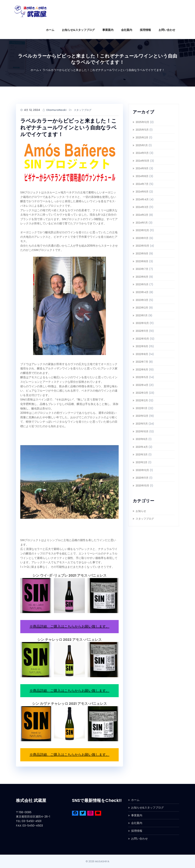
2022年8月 (142, 354)
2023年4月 (142, 292)
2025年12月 (142, 122)
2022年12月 (142, 323)
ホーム (50, 30)
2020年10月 (142, 486)
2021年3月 (142, 454)
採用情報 (145, 30)
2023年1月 (142, 315)
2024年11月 (142, 153)
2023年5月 (142, 284)
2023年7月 (142, 269)
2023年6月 (142, 277)
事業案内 (108, 30)
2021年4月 (142, 447)
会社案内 (127, 30)
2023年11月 (142, 238)
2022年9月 (142, 346)
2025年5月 (142, 130)
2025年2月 (142, 137)
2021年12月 (142, 416)
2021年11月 (142, 424)
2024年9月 (142, 168)
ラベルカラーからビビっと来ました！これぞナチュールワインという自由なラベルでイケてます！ (104, 70)
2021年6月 (142, 439)
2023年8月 (142, 261)
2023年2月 (142, 308)
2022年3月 (142, 393)
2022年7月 (142, 362)
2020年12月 (142, 470)
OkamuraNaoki (56, 110)
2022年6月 (142, 369)
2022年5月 (142, 377)
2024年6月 (142, 192)
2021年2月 (142, 462)
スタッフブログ (83, 110)
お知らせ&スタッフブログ (78, 30)
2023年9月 (142, 253)
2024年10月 (143, 161)
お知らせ (141, 511)
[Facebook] (75, 813)
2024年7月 (142, 184)
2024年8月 (142, 176)
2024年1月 (142, 223)
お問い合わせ (167, 30)
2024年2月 (142, 215)
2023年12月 (142, 230)
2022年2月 (142, 400)
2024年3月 (142, 207)
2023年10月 (142, 246)
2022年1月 (142, 408)
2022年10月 (142, 339)
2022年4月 (142, 385)
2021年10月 (142, 431)
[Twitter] (83, 813)
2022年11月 (142, 331)
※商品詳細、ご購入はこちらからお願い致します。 (69, 626)
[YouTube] (98, 813)
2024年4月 (142, 199)
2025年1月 (142, 145)
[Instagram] (90, 813)
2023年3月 (142, 300)
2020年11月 (142, 478)
